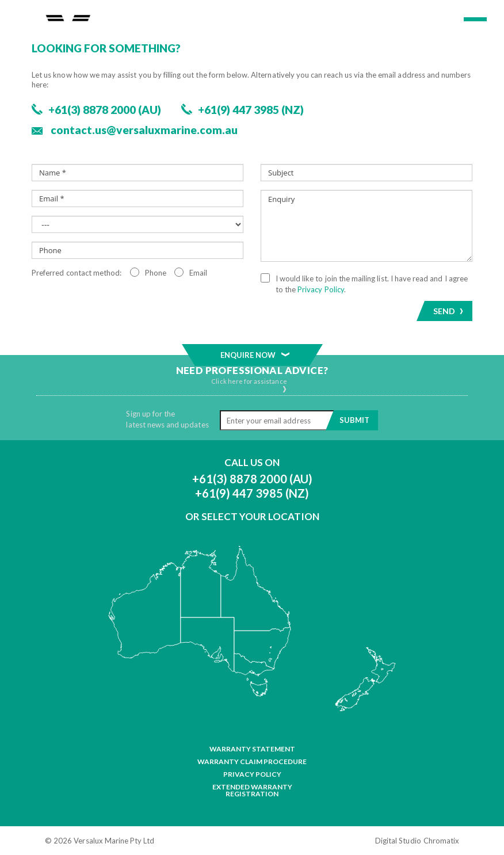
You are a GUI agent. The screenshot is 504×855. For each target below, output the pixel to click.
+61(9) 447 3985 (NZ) (252, 493)
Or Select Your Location (252, 516)
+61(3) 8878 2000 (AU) (252, 479)
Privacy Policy (252, 774)
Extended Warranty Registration (252, 791)
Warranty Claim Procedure (252, 762)
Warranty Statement (252, 749)
